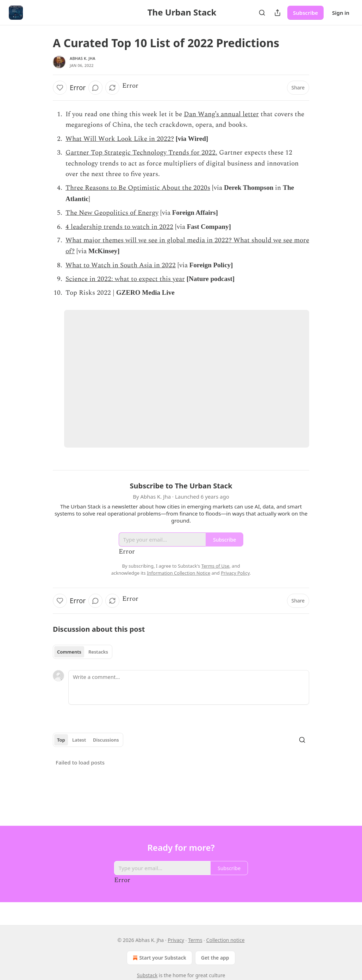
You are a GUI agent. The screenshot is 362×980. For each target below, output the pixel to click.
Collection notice (226, 940)
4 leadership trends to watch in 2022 (119, 227)
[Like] (60, 88)
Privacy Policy (235, 573)
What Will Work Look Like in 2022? (120, 139)
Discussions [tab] (106, 740)
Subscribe (305, 13)
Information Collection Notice (179, 573)
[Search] (262, 13)
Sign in (341, 13)
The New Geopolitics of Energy (112, 213)
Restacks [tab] (98, 652)
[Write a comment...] (189, 687)
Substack (147, 975)
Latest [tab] (79, 740)
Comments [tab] (69, 652)
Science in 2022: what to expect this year (125, 279)
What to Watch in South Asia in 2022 (121, 265)
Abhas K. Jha (83, 58)
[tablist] (83, 652)
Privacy (176, 940)
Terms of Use (216, 566)
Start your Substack (159, 958)
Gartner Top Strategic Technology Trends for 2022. (141, 153)
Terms (195, 940)
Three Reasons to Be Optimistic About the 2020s (138, 188)
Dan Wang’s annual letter (221, 114)
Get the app (215, 958)
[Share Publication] (277, 13)
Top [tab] (61, 740)
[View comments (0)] (95, 88)
